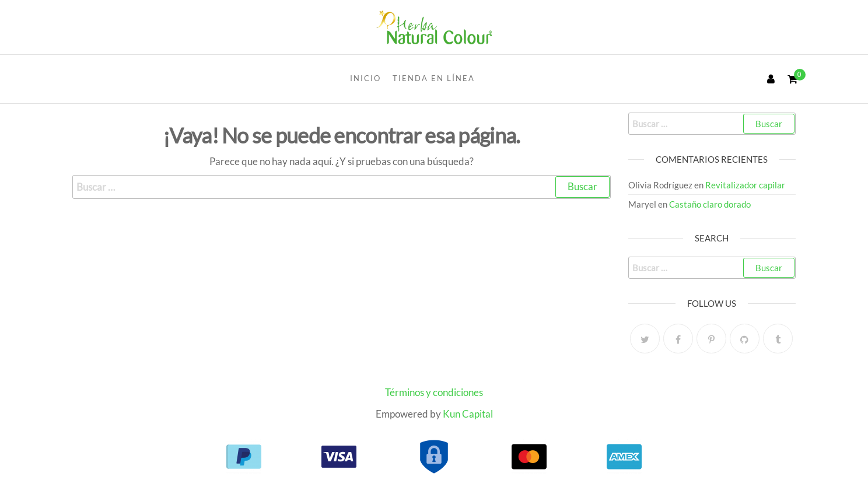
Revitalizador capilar (745, 185)
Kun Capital (468, 414)
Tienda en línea (434, 78)
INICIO (365, 78)
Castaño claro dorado (710, 204)
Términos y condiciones (434, 392)
